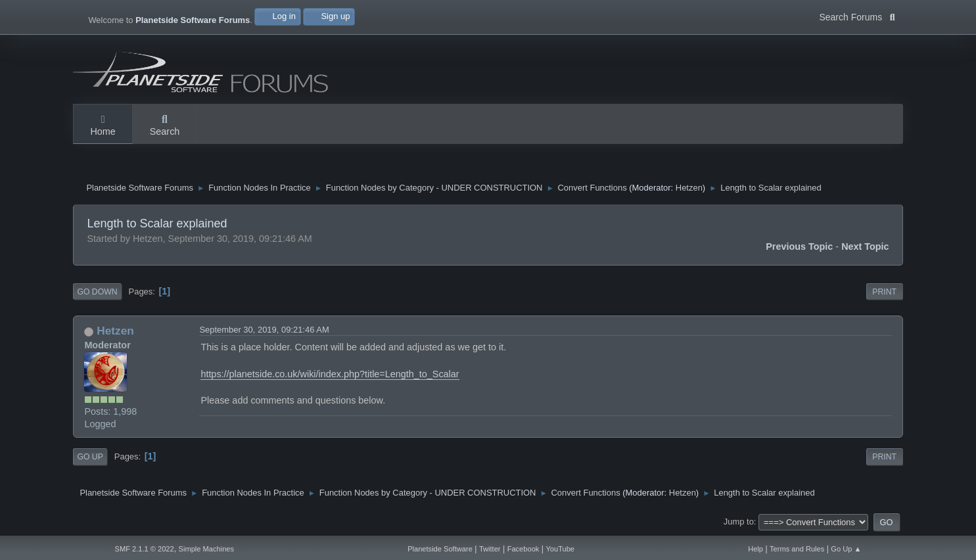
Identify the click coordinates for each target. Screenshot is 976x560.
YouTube (560, 549)
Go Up (90, 457)
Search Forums (857, 16)
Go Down (97, 292)
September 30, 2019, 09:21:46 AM (264, 330)
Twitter (490, 549)
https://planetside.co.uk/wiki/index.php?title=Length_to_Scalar (330, 374)
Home (103, 126)
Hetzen (689, 188)
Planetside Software (440, 549)
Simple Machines (206, 549)
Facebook (523, 549)
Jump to (739, 522)
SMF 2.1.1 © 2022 (144, 549)
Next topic (865, 246)
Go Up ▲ (846, 549)
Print (884, 292)
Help (755, 549)
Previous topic (799, 246)
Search (165, 126)
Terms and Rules (797, 549)
